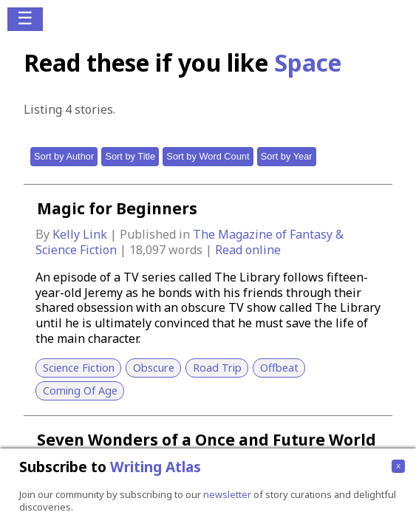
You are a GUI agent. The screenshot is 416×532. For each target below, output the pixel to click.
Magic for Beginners (117, 208)
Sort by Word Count (208, 156)
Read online (248, 250)
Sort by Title (130, 156)
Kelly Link (81, 234)
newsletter (227, 494)
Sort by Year (287, 156)
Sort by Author (64, 156)
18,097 (147, 250)
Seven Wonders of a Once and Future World (207, 440)
